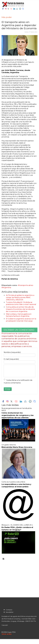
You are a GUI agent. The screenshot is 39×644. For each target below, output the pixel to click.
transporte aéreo (26, 285)
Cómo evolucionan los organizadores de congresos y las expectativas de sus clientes (18, 415)
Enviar (8, 389)
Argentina (7, 288)
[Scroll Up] (6, 634)
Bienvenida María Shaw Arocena (17, 447)
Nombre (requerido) (12, 352)
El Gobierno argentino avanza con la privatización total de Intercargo (21, 320)
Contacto (9, 610)
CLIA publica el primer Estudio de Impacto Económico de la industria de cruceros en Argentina (20, 309)
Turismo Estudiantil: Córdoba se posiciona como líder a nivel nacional (21, 303)
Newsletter (10, 612)
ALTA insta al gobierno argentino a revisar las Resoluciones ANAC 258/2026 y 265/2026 (20, 297)
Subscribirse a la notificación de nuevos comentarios (18, 381)
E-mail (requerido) (11, 359)
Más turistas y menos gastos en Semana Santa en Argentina (19, 315)
